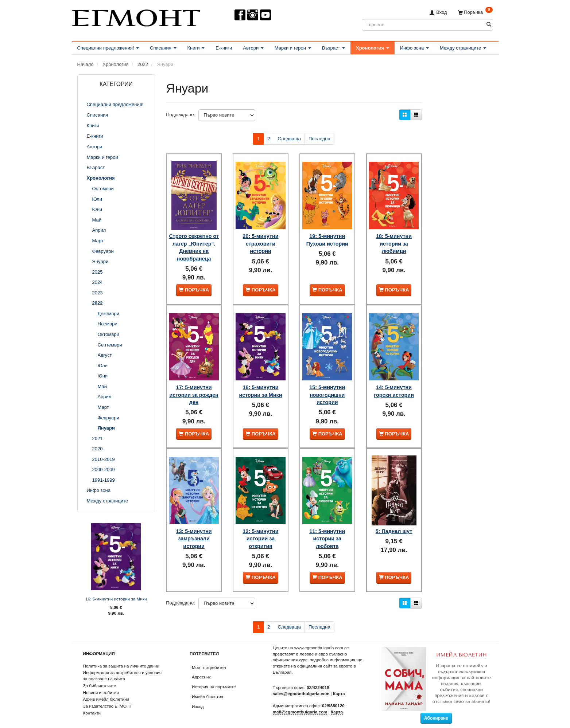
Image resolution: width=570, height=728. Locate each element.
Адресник (201, 669)
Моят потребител (209, 659)
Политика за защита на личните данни (121, 657)
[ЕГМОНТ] (136, 17)
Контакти (92, 704)
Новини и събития (101, 684)
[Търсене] (489, 25)
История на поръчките (214, 679)
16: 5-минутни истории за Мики (116, 599)
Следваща (289, 139)
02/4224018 (318, 679)
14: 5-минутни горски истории (394, 387)
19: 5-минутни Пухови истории (327, 233)
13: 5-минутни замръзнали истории (194, 529)
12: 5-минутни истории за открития (261, 529)
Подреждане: (181, 115)
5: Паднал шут (394, 521)
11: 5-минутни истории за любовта (327, 529)
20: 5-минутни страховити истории (261, 237)
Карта (339, 686)
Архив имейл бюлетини (106, 691)
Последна (319, 139)
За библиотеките (100, 677)
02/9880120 (333, 698)
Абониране (436, 710)
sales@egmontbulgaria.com (301, 686)
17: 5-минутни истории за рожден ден (194, 390)
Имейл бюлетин (208, 688)
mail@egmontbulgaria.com (300, 704)
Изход (198, 698)
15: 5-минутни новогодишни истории (327, 390)
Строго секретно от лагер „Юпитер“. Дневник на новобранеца (194, 244)
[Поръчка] (475, 12)
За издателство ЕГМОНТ (108, 698)
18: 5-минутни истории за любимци (394, 237)
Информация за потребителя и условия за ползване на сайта (123, 668)
